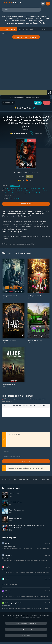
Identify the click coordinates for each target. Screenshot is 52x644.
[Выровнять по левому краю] (14, 405)
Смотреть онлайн (26, 204)
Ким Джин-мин (15, 186)
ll (7, 188)
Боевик (26, 188)
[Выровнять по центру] (17, 405)
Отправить (26, 461)
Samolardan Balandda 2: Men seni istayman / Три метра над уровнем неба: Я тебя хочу (26, 608)
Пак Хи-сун (20, 191)
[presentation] (24, 442)
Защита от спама (14, 435)
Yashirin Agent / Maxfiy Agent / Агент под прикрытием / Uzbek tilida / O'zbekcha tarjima (26, 561)
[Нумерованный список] (27, 405)
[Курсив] (7, 405)
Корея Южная (19, 173)
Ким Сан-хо (36, 191)
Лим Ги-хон (40, 193)
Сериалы (41, 188)
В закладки (8, 103)
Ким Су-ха (22, 193)
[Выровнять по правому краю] (20, 405)
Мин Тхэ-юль (31, 193)
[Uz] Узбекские (15, 198)
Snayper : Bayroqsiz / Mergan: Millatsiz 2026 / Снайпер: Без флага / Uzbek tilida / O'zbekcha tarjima (26, 549)
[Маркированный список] (24, 405)
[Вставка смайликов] (31, 405)
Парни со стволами (10, 585)
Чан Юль (5, 193)
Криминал (33, 188)
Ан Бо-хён (28, 191)
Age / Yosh (26, 635)
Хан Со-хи (12, 191)
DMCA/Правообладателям (26, 623)
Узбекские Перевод (16, 188)
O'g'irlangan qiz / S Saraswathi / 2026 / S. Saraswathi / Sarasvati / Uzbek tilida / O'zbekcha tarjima (26, 573)
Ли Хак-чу (44, 191)
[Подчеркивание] (10, 405)
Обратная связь (26, 629)
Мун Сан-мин (13, 193)
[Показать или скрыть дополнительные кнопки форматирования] (35, 405)
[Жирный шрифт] (4, 405)
